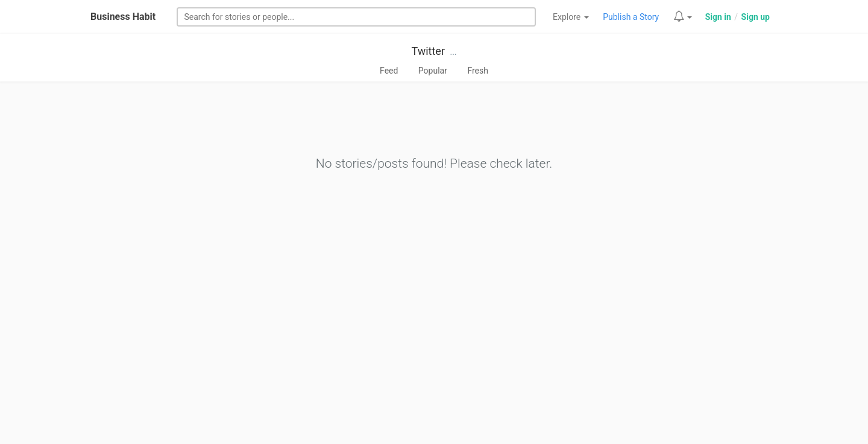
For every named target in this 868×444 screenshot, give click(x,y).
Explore (571, 17)
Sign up (756, 17)
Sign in (718, 17)
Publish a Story (631, 17)
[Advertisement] (434, 354)
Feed (389, 71)
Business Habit (123, 17)
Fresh (478, 71)
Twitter (428, 51)
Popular (433, 71)
